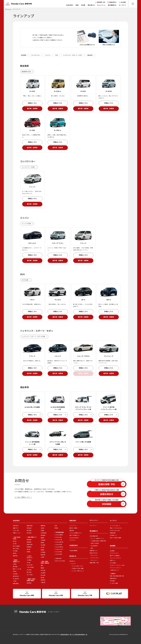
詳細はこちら (32, 103)
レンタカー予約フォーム (78, 571)
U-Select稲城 (58, 554)
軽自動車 (24, 55)
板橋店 (42, 543)
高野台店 (43, 555)
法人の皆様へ (113, 563)
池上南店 (43, 573)
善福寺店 (43, 526)
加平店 (15, 553)
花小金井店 (16, 579)
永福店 (42, 530)
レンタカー (73, 564)
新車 (77, 5)
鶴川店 (28, 549)
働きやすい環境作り (115, 556)
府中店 (15, 571)
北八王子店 (30, 565)
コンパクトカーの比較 (28, 167)
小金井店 (15, 574)
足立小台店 (16, 549)
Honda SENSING (74, 538)
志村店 (42, 547)
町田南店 (29, 542)
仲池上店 (43, 570)
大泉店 (42, 557)
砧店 (56, 526)
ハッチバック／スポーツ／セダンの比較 (33, 336)
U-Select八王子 (59, 549)
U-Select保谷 (58, 552)
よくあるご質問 (114, 583)
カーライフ (122, 5)
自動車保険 (113, 533)
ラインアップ (73, 526)
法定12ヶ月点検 (95, 543)
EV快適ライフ (113, 535)
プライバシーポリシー (116, 568)
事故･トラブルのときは (116, 528)
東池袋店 (43, 535)
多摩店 (28, 552)
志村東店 (43, 545)
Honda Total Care (115, 530)
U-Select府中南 (59, 542)
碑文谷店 (43, 575)
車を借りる (91, 5)
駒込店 (15, 541)
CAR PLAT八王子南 (60, 561)
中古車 (83, 5)
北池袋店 (43, 540)
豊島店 (42, 538)
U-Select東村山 (59, 547)
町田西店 (29, 547)
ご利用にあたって (114, 570)
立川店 (28, 563)
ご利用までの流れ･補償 (78, 568)
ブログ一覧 (16, 530)
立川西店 (29, 560)
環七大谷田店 (16, 546)
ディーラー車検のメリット (97, 538)
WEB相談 (112, 581)
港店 (42, 565)
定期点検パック (94, 551)
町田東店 (29, 540)
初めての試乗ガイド (75, 535)
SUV (57, 55)
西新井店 (15, 556)
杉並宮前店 (44, 533)
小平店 (15, 581)
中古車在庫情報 (73, 551)
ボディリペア (94, 555)
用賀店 (56, 528)
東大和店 (29, 533)
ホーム (9, 9)
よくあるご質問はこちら (22, 497)
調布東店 (15, 567)
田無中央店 (30, 526)
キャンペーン (101, 5)
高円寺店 (29, 583)
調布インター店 (17, 569)
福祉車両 (90, 55)
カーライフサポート (115, 526)
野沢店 (42, 578)
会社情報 (112, 551)
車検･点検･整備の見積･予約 (117, 576)
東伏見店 (29, 530)
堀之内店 (29, 570)
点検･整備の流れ (94, 536)
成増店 (42, 550)
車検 (92, 548)
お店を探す (70, 5)
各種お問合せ (113, 578)
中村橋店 (43, 552)
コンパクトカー (36, 55)
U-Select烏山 (58, 537)
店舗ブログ (16, 528)
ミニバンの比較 (26, 223)
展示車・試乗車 (32, 109)
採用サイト (113, 560)
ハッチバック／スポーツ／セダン (73, 55)
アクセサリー (73, 540)
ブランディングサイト (115, 558)
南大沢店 (29, 572)
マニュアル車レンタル (77, 566)
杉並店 (42, 528)
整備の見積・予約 (94, 563)
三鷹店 (15, 564)
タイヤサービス (95, 558)
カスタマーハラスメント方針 (117, 565)
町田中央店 (30, 544)
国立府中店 (16, 576)
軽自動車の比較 (26, 72)
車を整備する (112, 5)
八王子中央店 (30, 567)
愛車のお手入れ (94, 553)
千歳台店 (43, 582)
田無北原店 (16, 584)
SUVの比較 (25, 280)
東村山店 (29, 528)
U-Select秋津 (58, 544)
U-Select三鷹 (58, 540)
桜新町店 (43, 580)
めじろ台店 (30, 575)
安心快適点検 (94, 546)
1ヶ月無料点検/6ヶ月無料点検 (98, 541)
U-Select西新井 (59, 535)
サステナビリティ (114, 553)
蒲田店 (42, 568)
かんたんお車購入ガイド (76, 533)
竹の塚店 (15, 551)
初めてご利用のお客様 (116, 538)
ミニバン (48, 55)
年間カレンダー (17, 533)
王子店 (15, 544)
